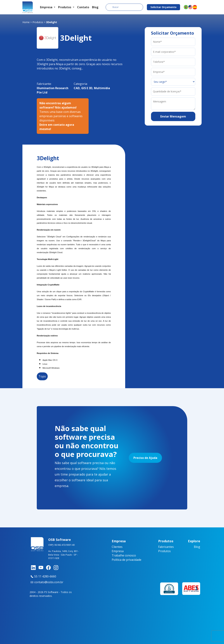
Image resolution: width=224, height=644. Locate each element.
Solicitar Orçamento (163, 7)
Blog (95, 7)
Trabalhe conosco (124, 555)
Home (26, 22)
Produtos (38, 22)
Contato (83, 7)
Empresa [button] (47, 7)
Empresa (118, 551)
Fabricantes (166, 547)
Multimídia (102, 88)
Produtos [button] (65, 7)
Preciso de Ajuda (145, 458)
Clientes (117, 547)
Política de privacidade (127, 560)
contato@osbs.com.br (46, 582)
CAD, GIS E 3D (83, 88)
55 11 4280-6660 (43, 576)
